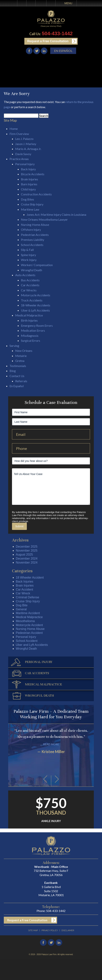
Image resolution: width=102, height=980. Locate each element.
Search (51, 3)
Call (31, 3)
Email (41, 3)
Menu (68, 3)
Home (22, 3)
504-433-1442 (57, 33)
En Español (63, 51)
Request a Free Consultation (48, 41)
